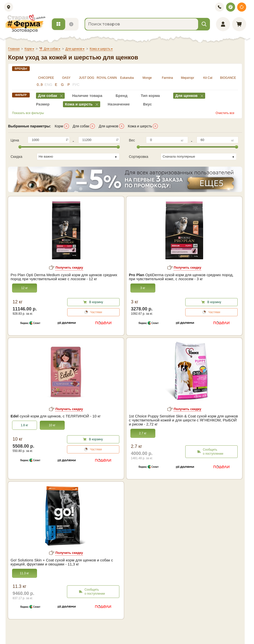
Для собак (81, 126)
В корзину (96, 302)
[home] (25, 24)
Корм (59, 126)
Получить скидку (69, 267)
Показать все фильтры (28, 113)
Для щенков (108, 126)
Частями (96, 312)
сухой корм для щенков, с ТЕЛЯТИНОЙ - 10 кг (56, 416)
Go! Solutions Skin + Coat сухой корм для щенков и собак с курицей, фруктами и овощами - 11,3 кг (62, 562)
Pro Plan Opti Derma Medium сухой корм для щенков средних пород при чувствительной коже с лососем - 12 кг (64, 277)
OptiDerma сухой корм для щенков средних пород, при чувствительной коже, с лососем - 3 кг (181, 277)
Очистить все (225, 113)
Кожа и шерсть (140, 126)
